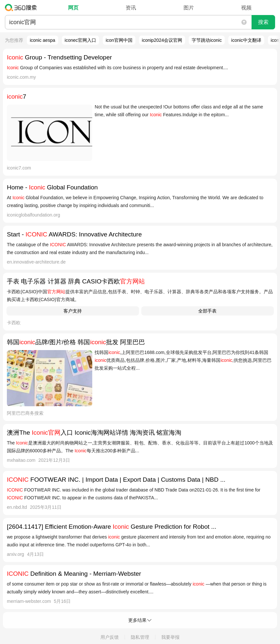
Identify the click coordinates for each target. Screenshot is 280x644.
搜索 (263, 22)
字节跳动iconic (207, 40)
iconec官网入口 (80, 40)
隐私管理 (140, 637)
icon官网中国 (119, 40)
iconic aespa (43, 40)
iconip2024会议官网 (162, 40)
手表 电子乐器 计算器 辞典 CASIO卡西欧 (76, 281)
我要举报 (170, 637)
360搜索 (22, 8)
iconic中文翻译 (246, 40)
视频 (246, 8)
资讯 (131, 8)
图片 (189, 8)
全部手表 (207, 311)
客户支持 (73, 311)
